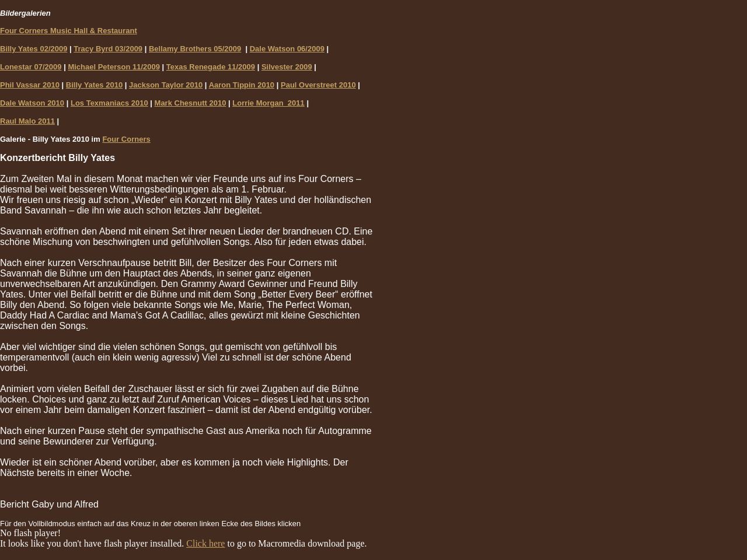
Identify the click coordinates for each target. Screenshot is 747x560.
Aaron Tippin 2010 (242, 85)
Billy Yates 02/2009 (34, 49)
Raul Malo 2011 (27, 121)
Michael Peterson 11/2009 (114, 67)
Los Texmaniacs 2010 (109, 103)
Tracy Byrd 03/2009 (108, 49)
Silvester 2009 (287, 67)
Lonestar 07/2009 (31, 67)
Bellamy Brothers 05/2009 (195, 49)
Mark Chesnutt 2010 (191, 103)
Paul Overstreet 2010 (318, 85)
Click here (205, 543)
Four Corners (126, 139)
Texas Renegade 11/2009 (211, 67)
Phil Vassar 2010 (30, 85)
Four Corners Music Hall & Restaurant (69, 31)
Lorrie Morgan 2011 (268, 103)
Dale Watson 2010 (32, 103)
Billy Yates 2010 (94, 85)
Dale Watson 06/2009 (287, 49)
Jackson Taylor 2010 (166, 85)
